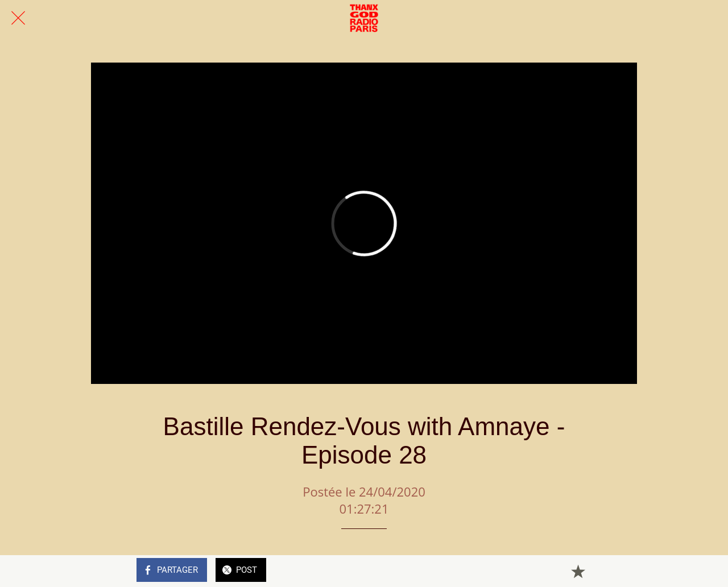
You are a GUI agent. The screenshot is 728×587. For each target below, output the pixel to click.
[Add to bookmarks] (578, 571)
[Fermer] (18, 18)
